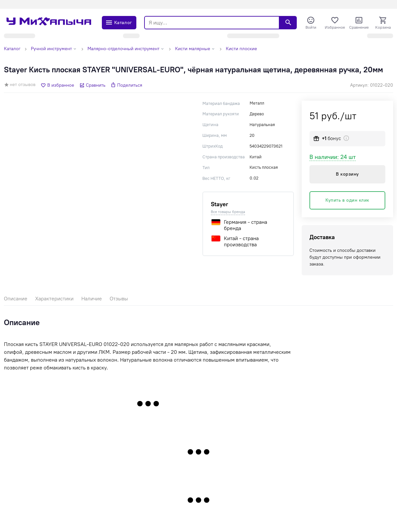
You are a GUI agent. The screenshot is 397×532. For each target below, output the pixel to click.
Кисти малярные (193, 49)
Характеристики (54, 299)
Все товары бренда (228, 212)
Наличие (92, 299)
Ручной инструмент (51, 49)
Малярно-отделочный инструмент (123, 49)
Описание (16, 299)
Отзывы (119, 299)
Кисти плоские (241, 49)
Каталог (12, 49)
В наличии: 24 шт (333, 157)
